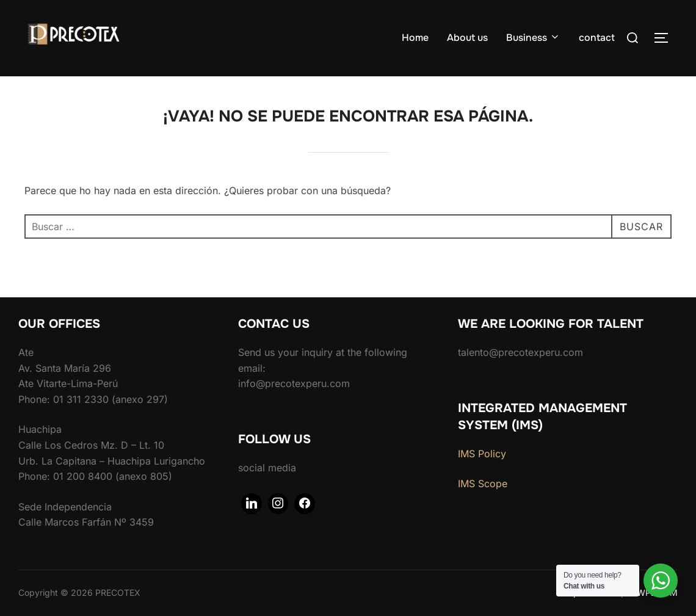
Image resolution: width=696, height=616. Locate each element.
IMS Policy (482, 454)
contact (597, 38)
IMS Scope (483, 484)
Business (533, 38)
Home (415, 38)
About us (467, 38)
